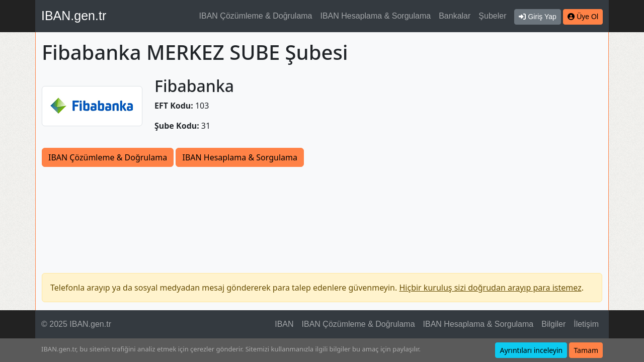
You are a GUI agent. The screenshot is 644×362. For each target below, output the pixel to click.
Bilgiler (553, 324)
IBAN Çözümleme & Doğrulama (256, 16)
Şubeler (492, 16)
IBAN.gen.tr (74, 16)
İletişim (586, 324)
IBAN (284, 324)
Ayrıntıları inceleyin (531, 350)
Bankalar (455, 16)
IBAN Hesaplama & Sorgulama (376, 16)
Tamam (586, 350)
